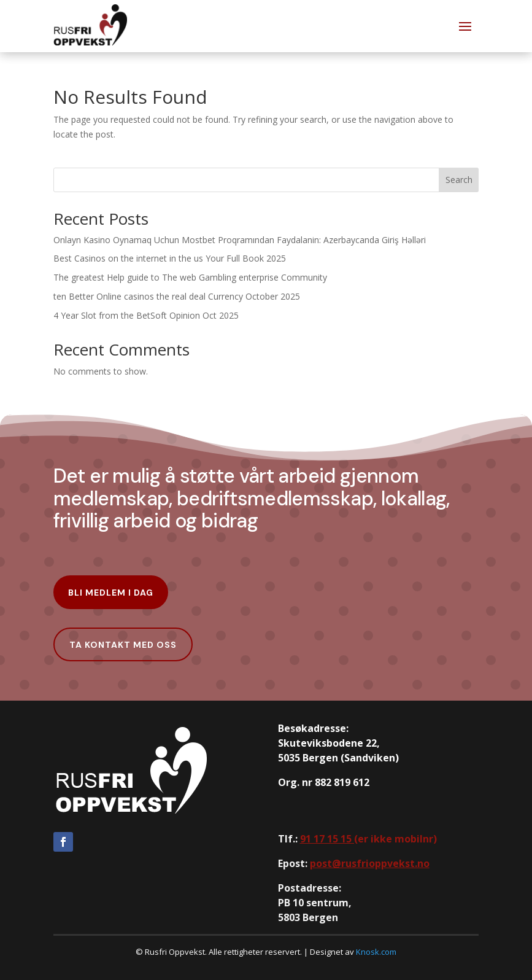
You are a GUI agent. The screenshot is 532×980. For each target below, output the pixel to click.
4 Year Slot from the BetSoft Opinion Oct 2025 (146, 315)
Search (459, 180)
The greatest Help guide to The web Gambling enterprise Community (190, 277)
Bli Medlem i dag (111, 593)
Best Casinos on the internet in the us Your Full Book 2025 (170, 258)
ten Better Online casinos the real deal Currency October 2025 (177, 296)
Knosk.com (376, 952)
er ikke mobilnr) (368, 839)
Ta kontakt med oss (123, 645)
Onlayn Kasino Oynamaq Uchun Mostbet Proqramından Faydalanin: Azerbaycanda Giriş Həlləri (240, 240)
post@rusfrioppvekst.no (370, 863)
